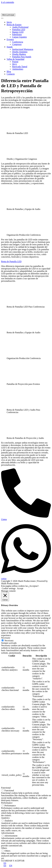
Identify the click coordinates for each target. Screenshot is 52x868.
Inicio (9, 22)
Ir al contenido (8, 2)
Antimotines (18, 69)
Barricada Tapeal (20, 67)
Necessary (9, 641)
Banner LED (18, 32)
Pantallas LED (19, 30)
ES (4, 863)
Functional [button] (6, 788)
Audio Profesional (20, 27)
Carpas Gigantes (19, 37)
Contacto (11, 74)
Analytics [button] (5, 818)
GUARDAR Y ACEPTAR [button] (13, 861)
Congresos (17, 44)
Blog (9, 71)
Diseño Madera (19, 54)
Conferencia (18, 42)
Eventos (10, 39)
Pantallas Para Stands (22, 57)
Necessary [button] (6, 638)
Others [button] (4, 848)
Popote (15, 62)
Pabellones (17, 34)
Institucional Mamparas (23, 49)
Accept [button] (20, 588)
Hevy (15, 64)
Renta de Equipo (14, 25)
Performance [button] (7, 803)
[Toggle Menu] (2, 18)
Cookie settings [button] (9, 588)
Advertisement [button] (8, 833)
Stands (10, 47)
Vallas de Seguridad (15, 59)
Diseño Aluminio (20, 52)
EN (9, 866)
